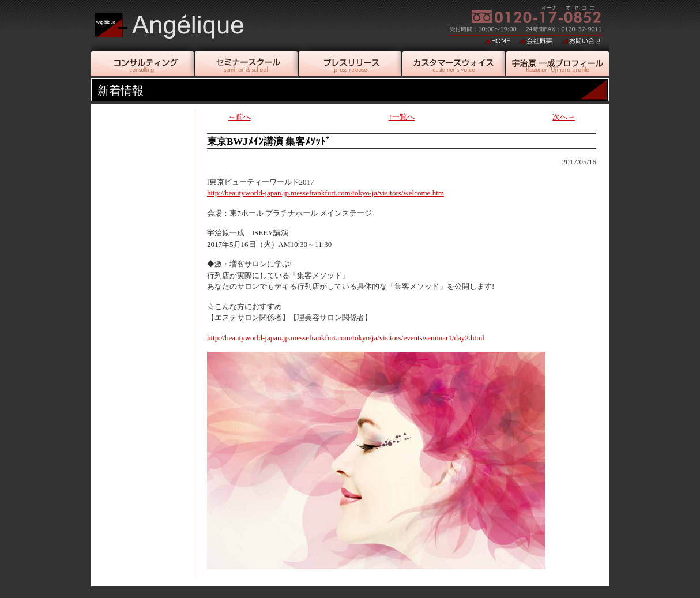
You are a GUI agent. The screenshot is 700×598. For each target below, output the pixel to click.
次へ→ (564, 117)
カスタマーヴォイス (454, 63)
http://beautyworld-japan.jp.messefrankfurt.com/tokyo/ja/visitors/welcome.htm (325, 193)
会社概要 (536, 40)
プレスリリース (350, 63)
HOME (497, 40)
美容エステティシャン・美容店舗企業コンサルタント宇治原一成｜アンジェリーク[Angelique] (182, 20)
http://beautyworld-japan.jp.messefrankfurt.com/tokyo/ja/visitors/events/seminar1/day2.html (346, 338)
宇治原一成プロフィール (558, 63)
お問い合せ (581, 40)
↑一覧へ (402, 117)
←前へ (240, 117)
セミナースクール (246, 63)
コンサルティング (142, 63)
